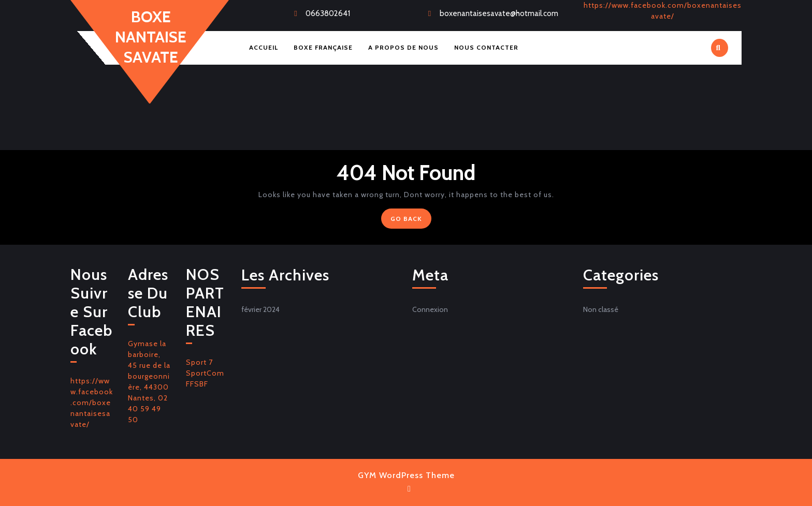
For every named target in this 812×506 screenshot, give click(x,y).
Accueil (264, 47)
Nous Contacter (486, 47)
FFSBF (197, 384)
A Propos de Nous (403, 47)
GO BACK (411, 221)
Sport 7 (199, 362)
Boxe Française (323, 47)
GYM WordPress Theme (406, 475)
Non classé (601, 309)
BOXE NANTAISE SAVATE (151, 37)
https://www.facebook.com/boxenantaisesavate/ (92, 403)
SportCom (205, 373)
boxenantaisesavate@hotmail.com (499, 13)
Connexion (430, 309)
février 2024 (260, 309)
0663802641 (328, 13)
